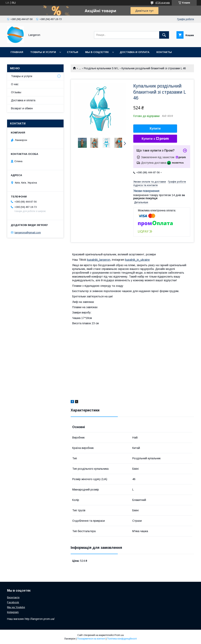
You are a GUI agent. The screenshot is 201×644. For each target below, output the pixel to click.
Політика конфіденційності (122, 639)
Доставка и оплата (135, 52)
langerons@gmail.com (28, 232)
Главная (17, 52)
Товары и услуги (43, 52)
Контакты (164, 52)
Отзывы (16, 92)
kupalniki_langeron (99, 260)
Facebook (13, 602)
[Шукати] (164, 35)
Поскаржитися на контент (91, 639)
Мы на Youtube (16, 607)
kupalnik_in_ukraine (137, 260)
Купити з (155, 139)
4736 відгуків (163, 3)
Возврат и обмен (22, 108)
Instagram (13, 612)
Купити (155, 128)
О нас (15, 84)
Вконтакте (13, 597)
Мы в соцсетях (97, 52)
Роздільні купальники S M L (101, 68)
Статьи (73, 52)
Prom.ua (119, 635)
